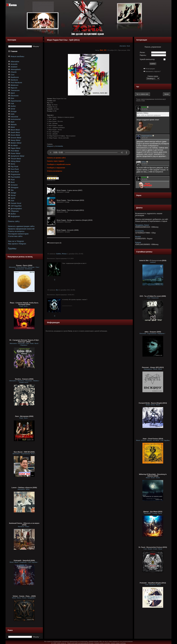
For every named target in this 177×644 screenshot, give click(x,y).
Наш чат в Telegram (16, 241)
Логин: (142, 52)
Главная (14, 51)
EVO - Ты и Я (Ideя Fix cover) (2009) (153, 296)
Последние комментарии (18, 234)
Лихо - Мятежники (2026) (24, 416)
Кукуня (138, 243)
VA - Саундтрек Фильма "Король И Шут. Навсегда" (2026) (24, 341)
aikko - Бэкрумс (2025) (153, 332)
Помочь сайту (14, 221)
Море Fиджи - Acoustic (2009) (68, 230)
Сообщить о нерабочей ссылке (59, 164)
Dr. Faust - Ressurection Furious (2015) (153, 547)
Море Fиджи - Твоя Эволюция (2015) (70, 200)
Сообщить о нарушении (56, 168)
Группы (12, 249)
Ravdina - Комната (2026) (24, 379)
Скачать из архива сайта (56, 158)
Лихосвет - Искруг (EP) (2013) (153, 367)
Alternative (123, 46)
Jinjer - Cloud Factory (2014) (153, 439)
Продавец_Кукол (142, 225)
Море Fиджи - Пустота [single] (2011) (70, 210)
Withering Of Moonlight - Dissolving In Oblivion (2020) (153, 475)
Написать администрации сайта (21, 226)
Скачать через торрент (56, 161)
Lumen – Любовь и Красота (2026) (24, 488)
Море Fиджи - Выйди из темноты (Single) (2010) (75, 220)
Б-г (57, 290)
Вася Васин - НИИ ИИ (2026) (24, 452)
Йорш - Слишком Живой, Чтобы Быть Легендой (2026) (24, 304)
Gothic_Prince (61, 254)
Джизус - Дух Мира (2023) (153, 512)
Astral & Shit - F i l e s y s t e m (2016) (153, 260)
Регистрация (150, 69)
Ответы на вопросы (16, 231)
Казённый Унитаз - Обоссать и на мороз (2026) (24, 524)
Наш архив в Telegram (17, 244)
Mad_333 (103, 50)
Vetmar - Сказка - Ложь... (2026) (24, 596)
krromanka (59, 146)
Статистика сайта (15, 236)
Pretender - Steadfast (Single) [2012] (153, 583)
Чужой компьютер (147, 59)
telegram (50, 146)
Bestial (138, 237)
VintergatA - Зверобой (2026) (24, 560)
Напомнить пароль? (153, 71)
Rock (128, 46)
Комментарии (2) (54, 243)
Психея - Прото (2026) (24, 265)
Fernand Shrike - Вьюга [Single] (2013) (153, 403)
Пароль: (143, 55)
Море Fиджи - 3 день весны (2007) (69, 190)
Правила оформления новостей (21, 229)
